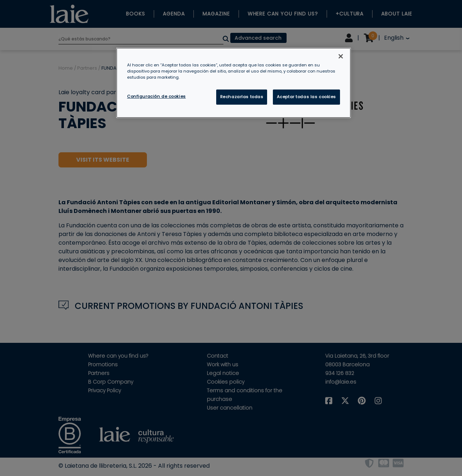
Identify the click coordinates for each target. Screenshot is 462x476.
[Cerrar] (341, 56)
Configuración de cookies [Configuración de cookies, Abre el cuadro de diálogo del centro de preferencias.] (156, 96)
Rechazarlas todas (242, 97)
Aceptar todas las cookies (306, 97)
